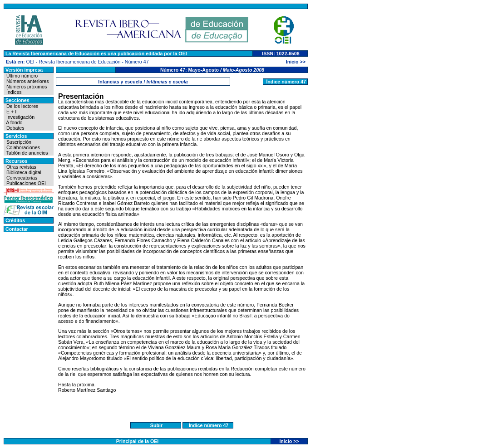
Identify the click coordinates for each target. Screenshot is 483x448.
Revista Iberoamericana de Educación (79, 62)
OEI (30, 62)
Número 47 (137, 62)
